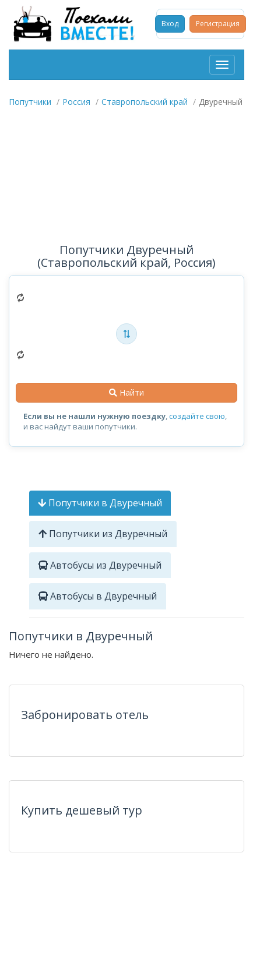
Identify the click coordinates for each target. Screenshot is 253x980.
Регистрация (218, 24)
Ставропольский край (145, 102)
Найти (126, 392)
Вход (170, 24)
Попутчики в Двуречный (100, 503)
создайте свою (197, 416)
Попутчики (30, 102)
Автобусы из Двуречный (100, 565)
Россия (76, 102)
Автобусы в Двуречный (98, 596)
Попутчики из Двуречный (103, 534)
